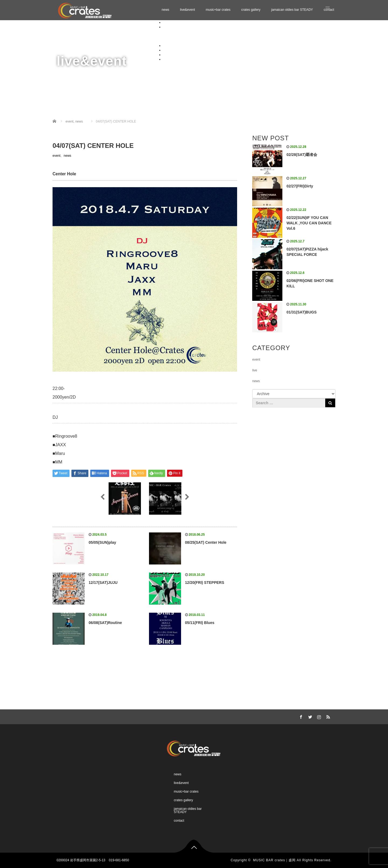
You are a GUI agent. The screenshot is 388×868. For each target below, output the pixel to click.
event (56, 156)
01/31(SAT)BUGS (302, 312)
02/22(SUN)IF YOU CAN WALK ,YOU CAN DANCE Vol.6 (309, 223)
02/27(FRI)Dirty (300, 186)
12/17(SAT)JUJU (103, 583)
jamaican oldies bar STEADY (292, 10)
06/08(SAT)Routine (105, 623)
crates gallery (251, 10)
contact (168, 59)
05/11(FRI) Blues (200, 623)
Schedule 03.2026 (187, 41)
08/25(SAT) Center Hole (206, 542)
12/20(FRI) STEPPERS (205, 583)
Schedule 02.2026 (187, 36)
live (255, 370)
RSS (327, 716)
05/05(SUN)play (102, 542)
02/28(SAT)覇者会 (302, 155)
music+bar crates (218, 10)
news (165, 10)
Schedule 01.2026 (187, 32)
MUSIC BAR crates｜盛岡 (274, 860)
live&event (187, 10)
